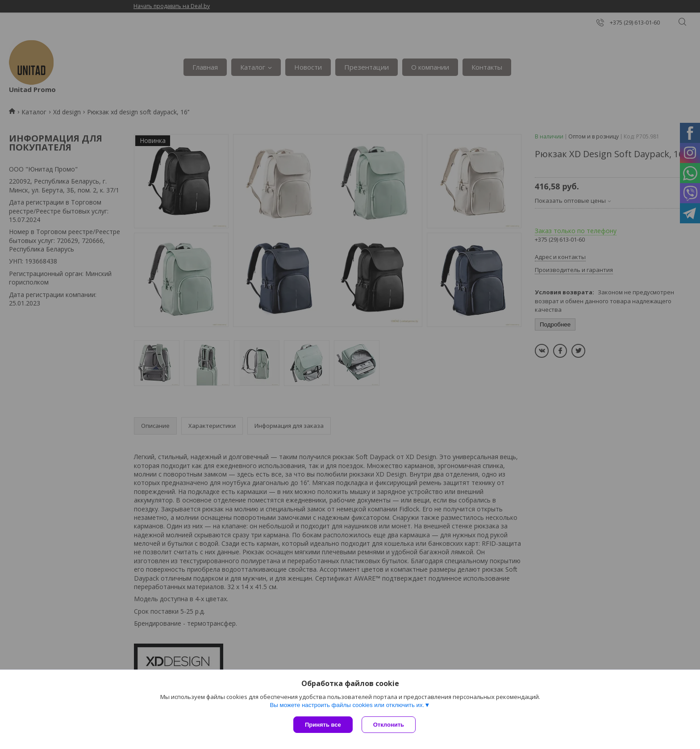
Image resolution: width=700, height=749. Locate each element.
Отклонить (389, 725)
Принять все (323, 725)
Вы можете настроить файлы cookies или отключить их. (347, 705)
